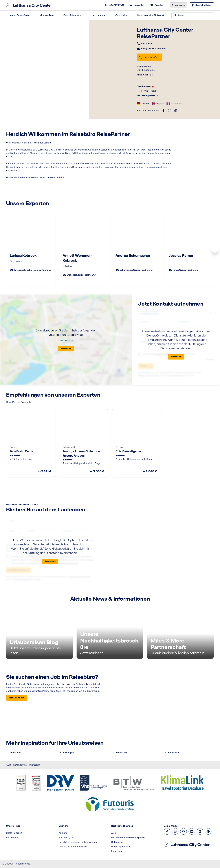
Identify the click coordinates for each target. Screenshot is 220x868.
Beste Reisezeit (14, 833)
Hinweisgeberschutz (122, 847)
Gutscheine (121, 15)
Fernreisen (174, 753)
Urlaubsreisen (46, 15)
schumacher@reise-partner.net (137, 270)
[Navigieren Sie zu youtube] (183, 831)
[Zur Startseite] (30, 5)
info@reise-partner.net (153, 48)
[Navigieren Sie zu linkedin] (192, 831)
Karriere (63, 833)
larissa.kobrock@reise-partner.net (32, 270)
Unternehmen (98, 15)
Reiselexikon (13, 837)
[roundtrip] (176, 111)
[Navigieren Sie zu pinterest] (208, 831)
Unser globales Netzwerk (151, 15)
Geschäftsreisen (72, 15)
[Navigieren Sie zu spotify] (200, 831)
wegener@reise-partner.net (82, 275)
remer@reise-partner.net (186, 270)
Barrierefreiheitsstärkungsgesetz (128, 837)
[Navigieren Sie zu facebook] (167, 831)
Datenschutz (20, 765)
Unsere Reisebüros (19, 15)
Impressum (35, 765)
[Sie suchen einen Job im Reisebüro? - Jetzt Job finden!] (17, 698)
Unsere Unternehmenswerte (73, 847)
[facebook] (163, 111)
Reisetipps (69, 753)
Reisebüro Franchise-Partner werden (78, 842)
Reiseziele (16, 753)
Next (215, 250)
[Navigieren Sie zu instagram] (175, 831)
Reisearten (121, 753)
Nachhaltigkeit (67, 837)
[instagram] (170, 111)
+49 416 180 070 (150, 44)
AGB (8, 765)
